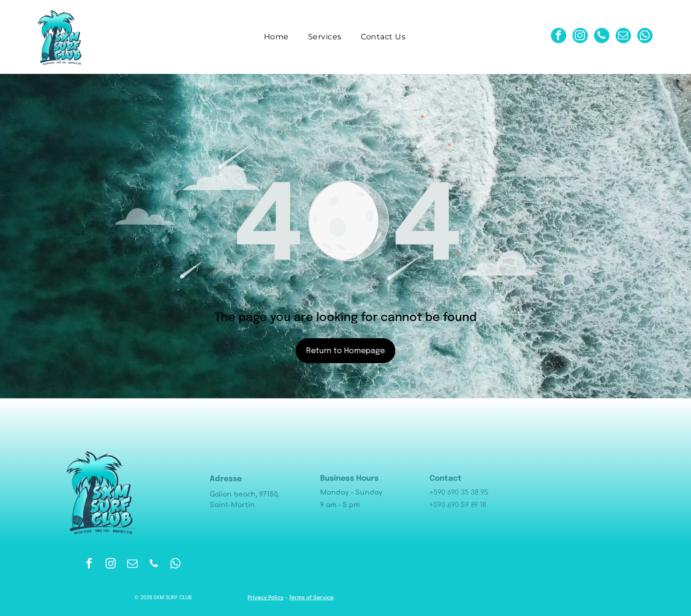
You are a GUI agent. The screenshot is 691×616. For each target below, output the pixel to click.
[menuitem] (276, 37)
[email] (623, 37)
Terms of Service (311, 598)
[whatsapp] (645, 37)
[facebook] (559, 37)
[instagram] (580, 37)
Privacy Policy (266, 598)
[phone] (602, 37)
